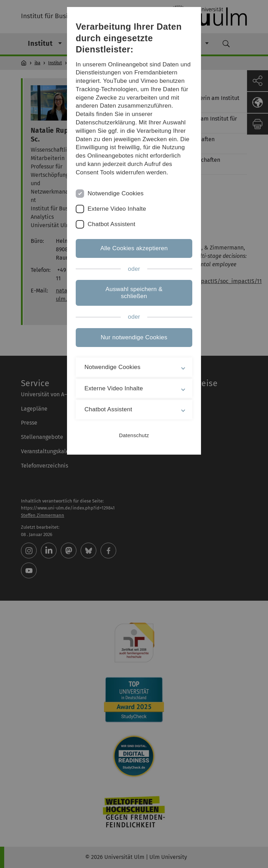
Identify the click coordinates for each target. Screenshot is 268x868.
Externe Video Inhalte (117, 209)
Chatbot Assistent (111, 224)
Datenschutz (134, 435)
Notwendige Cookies (116, 193)
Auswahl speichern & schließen (134, 293)
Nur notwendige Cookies (134, 337)
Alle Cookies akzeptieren (134, 248)
